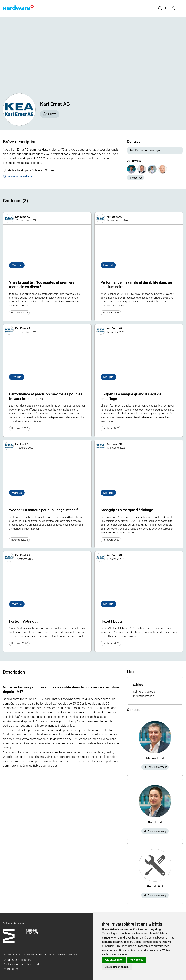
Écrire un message (145, 150)
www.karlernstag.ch (19, 177)
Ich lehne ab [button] (136, 960)
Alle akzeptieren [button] (114, 960)
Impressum (10, 969)
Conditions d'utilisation (18, 960)
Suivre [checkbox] (50, 114)
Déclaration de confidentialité (22, 964)
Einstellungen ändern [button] (117, 967)
